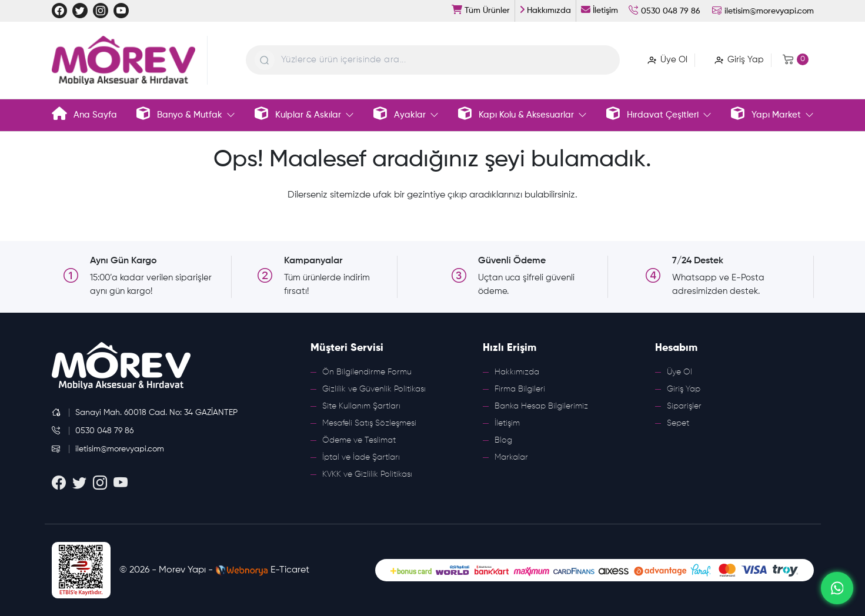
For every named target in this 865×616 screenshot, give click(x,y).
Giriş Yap (684, 389)
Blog (503, 440)
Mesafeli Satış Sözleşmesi (369, 423)
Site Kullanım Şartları (361, 406)
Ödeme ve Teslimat (359, 440)
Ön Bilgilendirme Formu (367, 372)
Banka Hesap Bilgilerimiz (541, 406)
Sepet (678, 423)
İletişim (507, 423)
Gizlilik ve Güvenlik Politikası (374, 389)
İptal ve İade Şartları (361, 457)
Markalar (511, 457)
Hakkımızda (517, 372)
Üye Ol (679, 372)
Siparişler (684, 406)
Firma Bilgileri (520, 389)
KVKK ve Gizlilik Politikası (367, 474)
